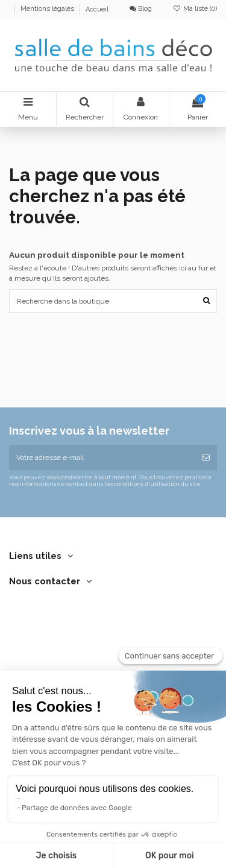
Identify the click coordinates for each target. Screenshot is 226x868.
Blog (141, 9)
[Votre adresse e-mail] (102, 458)
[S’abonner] (206, 458)
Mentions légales (48, 9)
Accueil (97, 9)
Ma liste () (195, 9)
